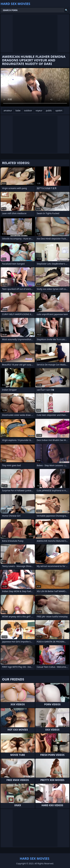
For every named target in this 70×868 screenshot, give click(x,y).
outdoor (28, 110)
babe (18, 110)
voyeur (39, 110)
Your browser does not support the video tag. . (35, 87)
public (49, 110)
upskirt (59, 110)
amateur (8, 110)
